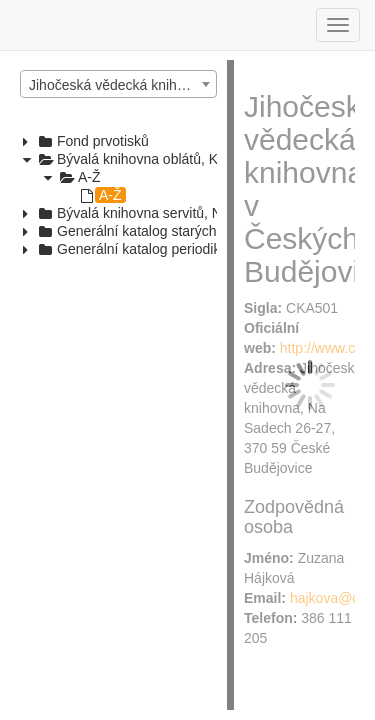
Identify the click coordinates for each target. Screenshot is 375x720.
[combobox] (118, 84)
